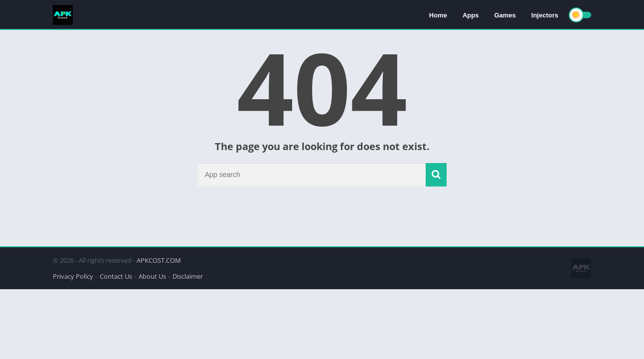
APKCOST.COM (159, 260)
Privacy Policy (73, 276)
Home (438, 15)
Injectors (545, 15)
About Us (152, 276)
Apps (471, 15)
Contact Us (116, 276)
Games (505, 15)
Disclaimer (188, 276)
